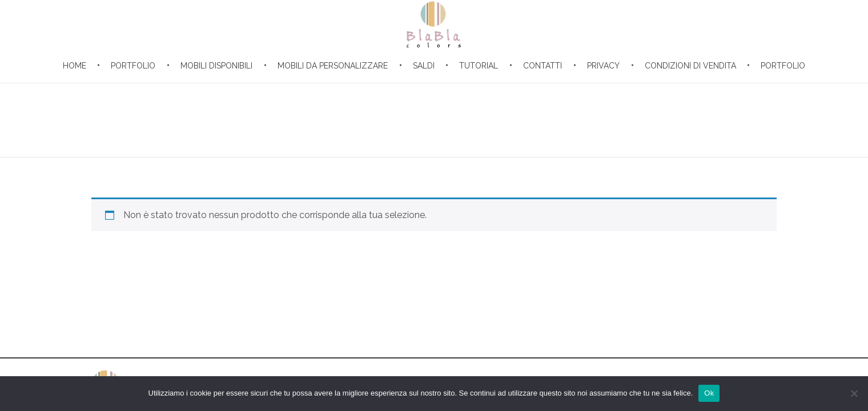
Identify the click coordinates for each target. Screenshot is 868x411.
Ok (709, 393)
